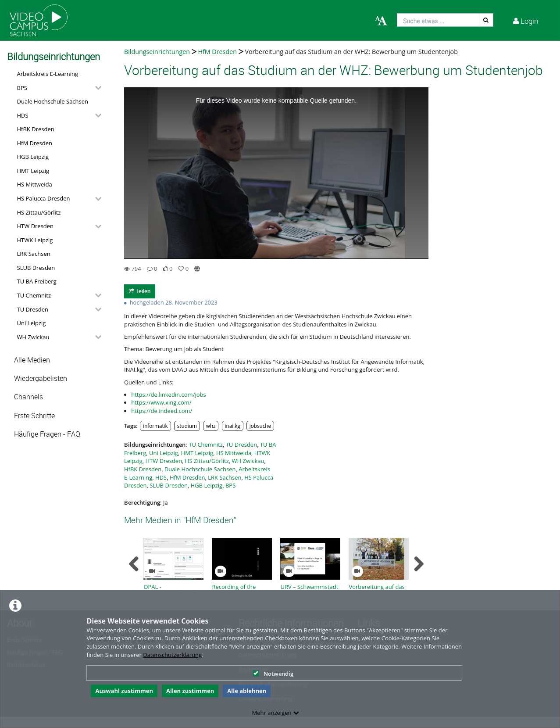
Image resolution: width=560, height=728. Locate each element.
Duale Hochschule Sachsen (53, 101)
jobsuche (260, 426)
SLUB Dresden (36, 268)
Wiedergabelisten (41, 378)
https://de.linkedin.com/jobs (168, 394)
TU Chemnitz (34, 295)
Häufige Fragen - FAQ (47, 434)
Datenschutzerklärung (172, 655)
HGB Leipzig (33, 157)
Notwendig (273, 674)
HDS (23, 115)
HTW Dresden (36, 226)
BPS (22, 88)
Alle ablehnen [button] (247, 691)
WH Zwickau (33, 337)
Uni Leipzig (32, 323)
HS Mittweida (35, 184)
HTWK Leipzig (35, 240)
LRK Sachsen (34, 254)
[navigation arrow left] (134, 564)
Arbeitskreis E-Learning (48, 74)
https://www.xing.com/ (161, 402)
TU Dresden (33, 309)
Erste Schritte (34, 416)
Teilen (140, 291)
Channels (29, 397)
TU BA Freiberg (37, 281)
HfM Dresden (35, 143)
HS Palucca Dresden (44, 198)
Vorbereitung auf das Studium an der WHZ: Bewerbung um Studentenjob (351, 52)
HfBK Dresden (36, 129)
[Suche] (486, 20)
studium (187, 426)
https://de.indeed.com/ (162, 411)
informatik (155, 426)
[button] (57, 88)
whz (211, 426)
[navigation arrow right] (419, 564)
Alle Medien (32, 360)
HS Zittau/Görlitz (39, 212)
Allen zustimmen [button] (190, 691)
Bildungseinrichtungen (157, 52)
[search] (438, 20)
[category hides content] (96, 88)
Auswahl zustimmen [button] (124, 691)
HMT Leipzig (33, 171)
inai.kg (233, 426)
